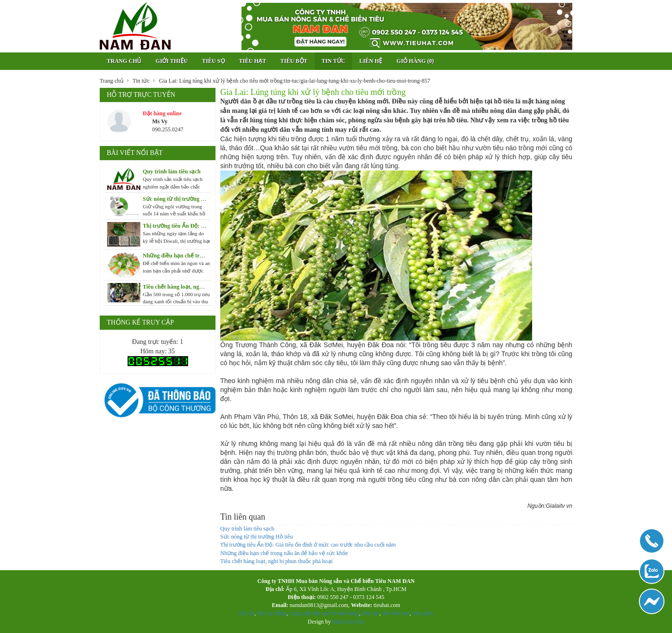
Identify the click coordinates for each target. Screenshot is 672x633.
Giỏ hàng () (415, 61)
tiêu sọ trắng (272, 613)
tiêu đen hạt (396, 613)
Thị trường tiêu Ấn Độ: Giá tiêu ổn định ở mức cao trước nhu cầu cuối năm (308, 545)
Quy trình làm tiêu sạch (247, 529)
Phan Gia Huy (348, 622)
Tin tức (334, 61)
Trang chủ (124, 61)
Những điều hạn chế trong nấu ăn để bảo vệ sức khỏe (284, 553)
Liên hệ (371, 61)
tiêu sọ (247, 613)
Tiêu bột (294, 61)
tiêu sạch (422, 613)
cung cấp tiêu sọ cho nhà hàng (324, 613)
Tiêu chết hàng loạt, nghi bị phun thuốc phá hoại (276, 561)
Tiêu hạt (253, 61)
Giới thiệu (172, 61)
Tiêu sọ (213, 61)
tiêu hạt (370, 613)
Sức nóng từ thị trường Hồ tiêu (257, 537)
